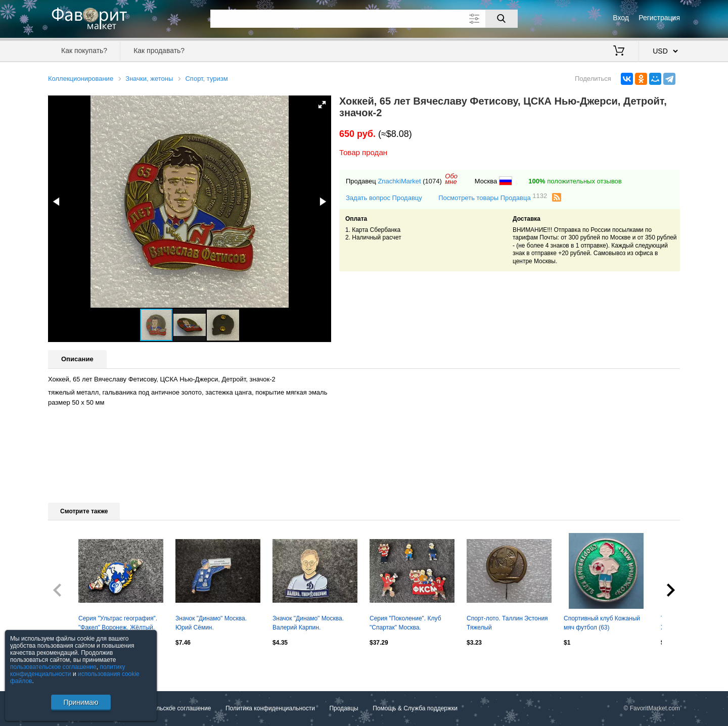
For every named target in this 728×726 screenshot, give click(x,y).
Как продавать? (159, 51)
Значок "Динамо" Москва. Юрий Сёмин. (211, 623)
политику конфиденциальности (68, 670)
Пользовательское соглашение (168, 708)
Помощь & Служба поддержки (415, 708)
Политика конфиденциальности (270, 708)
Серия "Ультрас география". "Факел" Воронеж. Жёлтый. (118, 623)
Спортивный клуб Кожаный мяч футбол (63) (602, 623)
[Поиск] (502, 19)
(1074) (432, 181)
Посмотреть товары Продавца (493, 197)
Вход (621, 18)
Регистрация (659, 18)
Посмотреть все (70, 664)
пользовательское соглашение (53, 667)
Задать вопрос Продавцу (384, 198)
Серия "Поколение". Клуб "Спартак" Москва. (405, 623)
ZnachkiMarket (399, 181)
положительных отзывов (575, 181)
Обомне (451, 179)
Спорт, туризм (206, 79)
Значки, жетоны (149, 79)
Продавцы (344, 708)
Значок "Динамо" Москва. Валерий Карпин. (308, 623)
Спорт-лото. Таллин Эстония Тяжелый (507, 623)
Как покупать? (84, 51)
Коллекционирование (81, 79)
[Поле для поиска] (364, 19)
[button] (322, 105)
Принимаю (81, 702)
